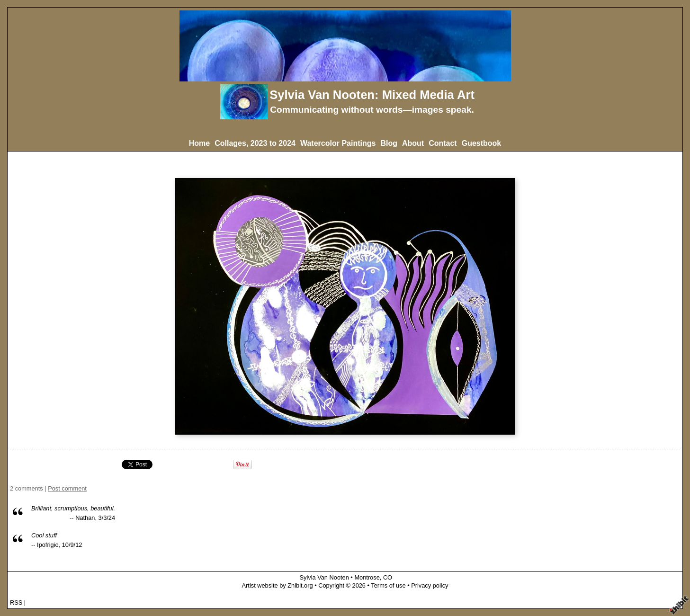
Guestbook (482, 143)
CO (388, 577)
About (413, 143)
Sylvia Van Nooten (325, 577)
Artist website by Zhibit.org (278, 585)
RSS (16, 603)
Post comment (67, 488)
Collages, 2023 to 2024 (255, 143)
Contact (443, 143)
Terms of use (388, 585)
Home (199, 143)
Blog (389, 143)
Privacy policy (430, 585)
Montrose (367, 577)
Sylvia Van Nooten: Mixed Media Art (372, 95)
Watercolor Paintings (338, 143)
